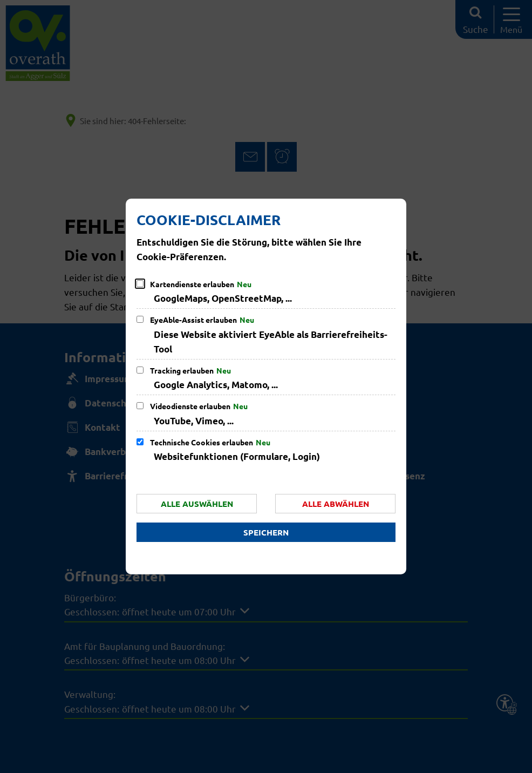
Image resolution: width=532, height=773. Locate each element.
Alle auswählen (197, 504)
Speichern (266, 532)
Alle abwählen (336, 504)
